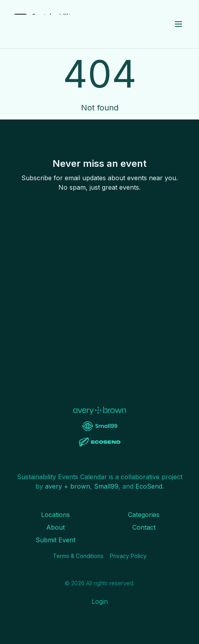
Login (100, 601)
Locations (55, 515)
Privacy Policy (128, 556)
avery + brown (68, 486)
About (55, 527)
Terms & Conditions (78, 556)
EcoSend (149, 486)
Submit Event (55, 540)
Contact (144, 527)
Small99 (106, 486)
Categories (144, 515)
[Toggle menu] (178, 24)
